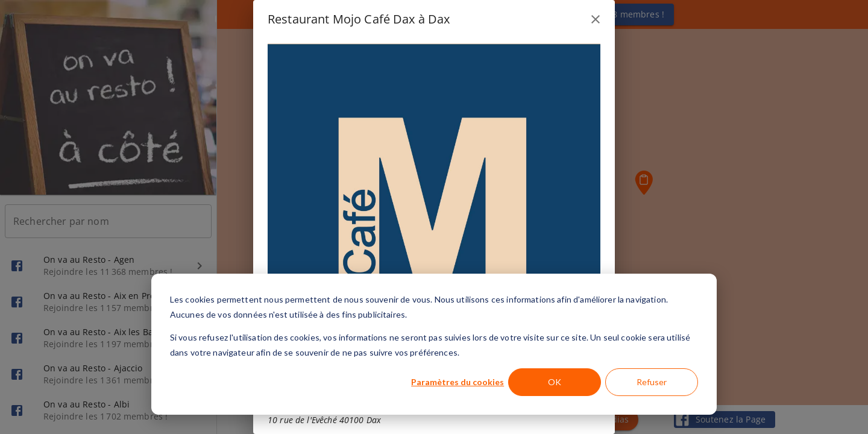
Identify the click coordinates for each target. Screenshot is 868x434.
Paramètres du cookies (458, 382)
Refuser (652, 382)
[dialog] (434, 344)
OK (555, 382)
